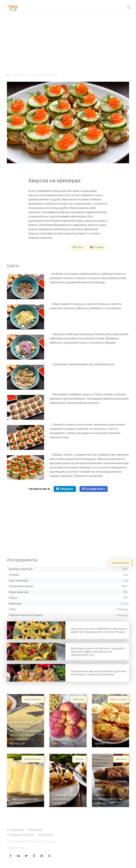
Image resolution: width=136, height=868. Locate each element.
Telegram (65, 489)
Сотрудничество (21, 835)
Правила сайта (15, 848)
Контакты (46, 835)
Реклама (35, 830)
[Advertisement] (68, 43)
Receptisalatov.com (25, 841)
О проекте (15, 830)
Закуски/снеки (21, 75)
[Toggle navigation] (129, 7)
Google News (94, 489)
